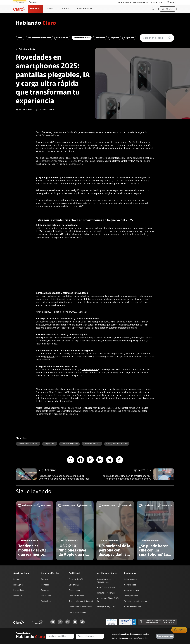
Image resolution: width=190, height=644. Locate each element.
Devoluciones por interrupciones (104, 581)
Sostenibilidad (130, 585)
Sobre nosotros (131, 579)
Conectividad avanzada (28, 444)
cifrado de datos (90, 370)
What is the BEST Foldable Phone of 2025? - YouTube (62, 312)
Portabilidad (46, 601)
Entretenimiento (82, 38)
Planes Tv (18, 596)
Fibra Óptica (18, 585)
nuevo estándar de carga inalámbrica (87, 325)
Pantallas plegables (69, 444)
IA (39, 228)
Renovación (46, 596)
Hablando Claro (85, 9)
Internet (17, 579)
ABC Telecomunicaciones (39, 38)
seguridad (49, 357)
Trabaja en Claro (131, 596)
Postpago (45, 585)
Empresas (33, 2)
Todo (20, 38)
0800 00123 (169, 623)
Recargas (45, 590)
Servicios (35, 9)
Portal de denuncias (133, 607)
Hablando (36, 23)
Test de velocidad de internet (81, 601)
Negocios (115, 38)
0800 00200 (152, 623)
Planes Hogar (19, 590)
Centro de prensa (131, 590)
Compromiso (62, 38)
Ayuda (65, 9)
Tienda (51, 9)
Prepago (45, 579)
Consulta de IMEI (76, 579)
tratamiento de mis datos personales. (135, 634)
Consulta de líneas (76, 596)
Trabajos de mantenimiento (136, 601)
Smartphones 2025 (92, 444)
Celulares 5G (74, 585)
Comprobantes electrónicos (80, 607)
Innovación (100, 38)
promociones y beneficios (132, 638)
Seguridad (129, 38)
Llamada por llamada (78, 612)
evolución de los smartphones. (113, 142)
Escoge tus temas (165, 636)
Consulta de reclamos (106, 593)
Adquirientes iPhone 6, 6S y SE (108, 600)
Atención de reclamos (106, 587)
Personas (20, 2)
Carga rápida (50, 444)
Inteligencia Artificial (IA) (117, 444)
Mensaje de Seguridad (106, 606)
